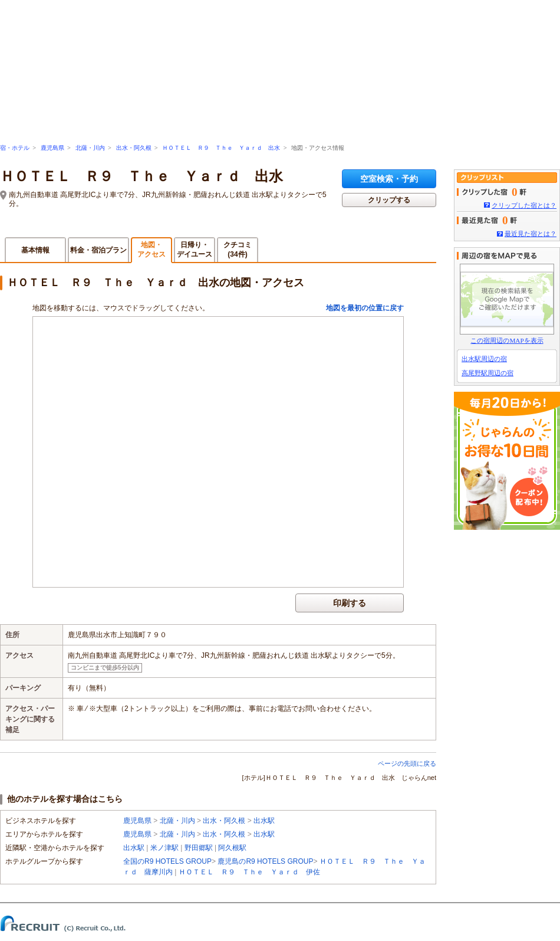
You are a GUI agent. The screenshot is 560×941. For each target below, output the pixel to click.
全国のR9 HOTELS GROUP (167, 861)
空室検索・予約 (389, 179)
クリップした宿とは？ (524, 205)
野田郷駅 (199, 848)
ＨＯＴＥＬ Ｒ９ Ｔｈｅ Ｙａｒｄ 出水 (221, 148)
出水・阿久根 (134, 148)
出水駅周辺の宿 (484, 359)
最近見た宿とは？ (531, 234)
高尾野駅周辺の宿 (487, 373)
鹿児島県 (52, 148)
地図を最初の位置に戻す (365, 308)
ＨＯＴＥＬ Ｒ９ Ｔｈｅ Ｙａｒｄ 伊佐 (249, 872)
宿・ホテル (15, 148)
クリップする (389, 200)
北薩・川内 (90, 148)
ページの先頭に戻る (407, 763)
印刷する (350, 603)
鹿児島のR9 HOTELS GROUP (265, 861)
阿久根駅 (232, 848)
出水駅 (264, 821)
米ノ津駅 (164, 848)
